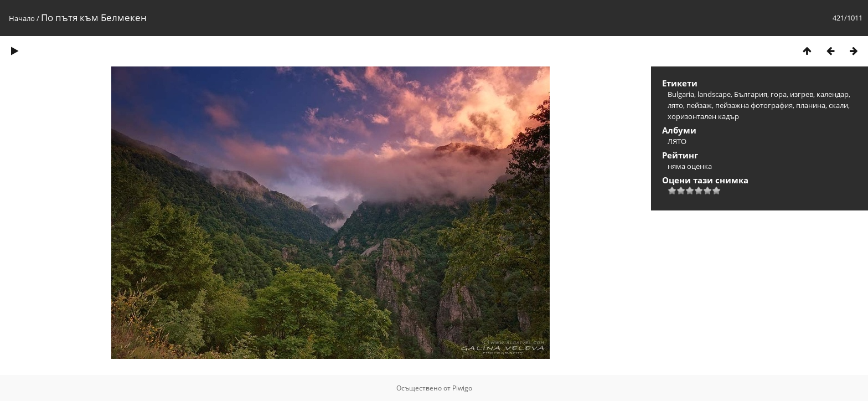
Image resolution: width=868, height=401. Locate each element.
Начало (22, 18)
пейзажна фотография (754, 105)
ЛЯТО (677, 141)
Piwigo (462, 388)
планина (811, 105)
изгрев (802, 94)
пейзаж (699, 105)
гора (779, 94)
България (751, 94)
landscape (714, 94)
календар (833, 94)
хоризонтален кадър (703, 116)
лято (675, 105)
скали (838, 105)
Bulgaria (681, 94)
